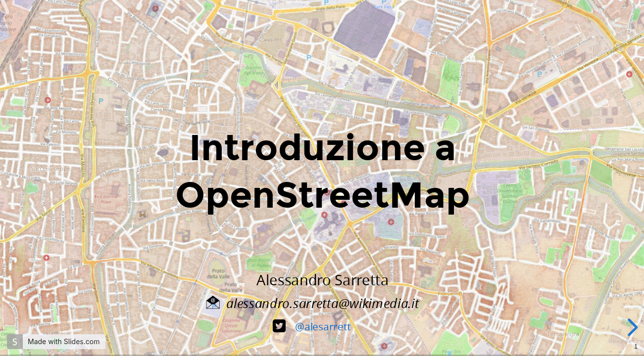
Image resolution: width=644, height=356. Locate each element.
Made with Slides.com (64, 341)
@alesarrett (322, 326)
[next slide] (631, 327)
